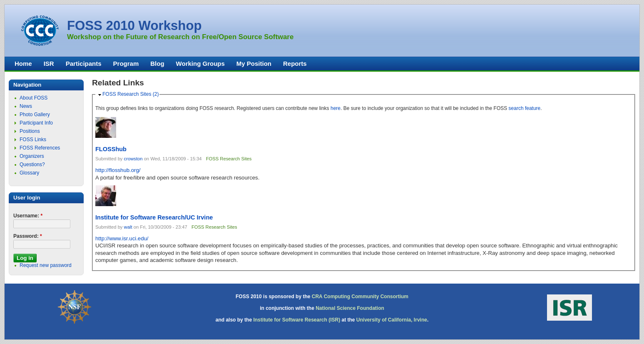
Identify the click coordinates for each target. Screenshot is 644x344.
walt (128, 227)
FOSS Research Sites (229, 159)
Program (126, 64)
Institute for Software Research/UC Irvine (154, 217)
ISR (49, 64)
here (336, 108)
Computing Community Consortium (366, 297)
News (26, 106)
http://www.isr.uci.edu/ (122, 238)
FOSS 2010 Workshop (134, 26)
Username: (28, 216)
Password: (28, 236)
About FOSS (34, 98)
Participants (84, 64)
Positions (30, 131)
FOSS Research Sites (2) (131, 94)
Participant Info (36, 123)
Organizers (32, 156)
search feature (525, 108)
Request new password (46, 265)
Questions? (32, 165)
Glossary (29, 173)
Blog (157, 64)
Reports (295, 64)
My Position (254, 64)
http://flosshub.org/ (118, 170)
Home (23, 64)
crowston (133, 159)
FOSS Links (33, 140)
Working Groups (200, 64)
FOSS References (40, 148)
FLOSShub (111, 149)
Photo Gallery (35, 115)
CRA (317, 297)
